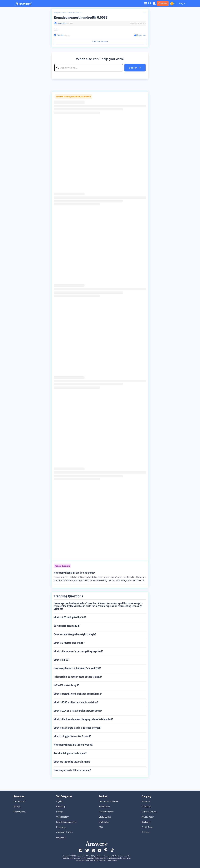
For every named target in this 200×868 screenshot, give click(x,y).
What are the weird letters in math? (72, 762)
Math (64, 13)
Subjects (57, 13)
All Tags (17, 807)
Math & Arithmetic (75, 13)
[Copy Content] (138, 35)
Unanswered (19, 812)
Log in (182, 3)
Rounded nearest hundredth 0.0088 (81, 17)
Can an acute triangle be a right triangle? (75, 634)
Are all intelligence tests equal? (70, 753)
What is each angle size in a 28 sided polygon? (78, 728)
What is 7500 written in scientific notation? (76, 702)
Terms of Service (149, 812)
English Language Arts (66, 822)
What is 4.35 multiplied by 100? (70, 617)
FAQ (101, 827)
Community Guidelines (109, 801)
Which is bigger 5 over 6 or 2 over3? (72, 736)
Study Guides (105, 817)
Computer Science (64, 832)
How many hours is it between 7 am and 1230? (77, 668)
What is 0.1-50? (62, 660)
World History (62, 817)
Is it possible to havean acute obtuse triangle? (78, 677)
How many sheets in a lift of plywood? (74, 745)
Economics (61, 838)
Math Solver (104, 822)
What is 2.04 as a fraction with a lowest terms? (78, 711)
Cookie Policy (147, 827)
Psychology (61, 827)
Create (163, 3)
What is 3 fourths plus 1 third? (69, 643)
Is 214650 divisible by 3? (66, 685)
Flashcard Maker (106, 812)
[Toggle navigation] (146, 3)
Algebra (60, 801)
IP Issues (146, 832)
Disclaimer (146, 822)
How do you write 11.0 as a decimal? (73, 770)
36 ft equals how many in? (67, 626)
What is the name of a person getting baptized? (78, 651)
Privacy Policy (148, 817)
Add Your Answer (100, 42)
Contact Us (147, 807)
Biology (60, 812)
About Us (146, 801)
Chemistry (61, 807)
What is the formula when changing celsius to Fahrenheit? (83, 719)
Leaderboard (19, 801)
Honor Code (104, 807)
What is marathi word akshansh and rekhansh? (78, 694)
